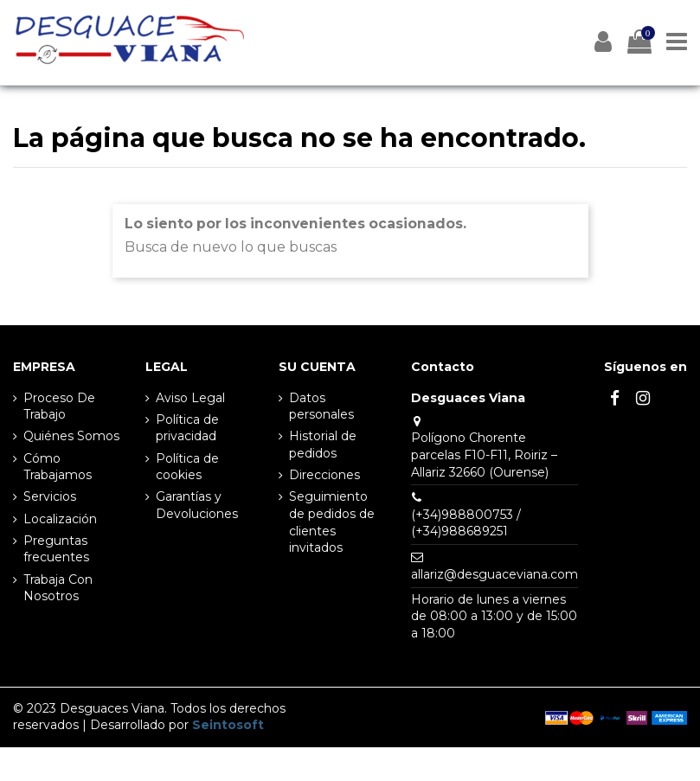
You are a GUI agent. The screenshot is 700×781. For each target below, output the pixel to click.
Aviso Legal (190, 398)
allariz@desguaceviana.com (494, 574)
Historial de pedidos (323, 445)
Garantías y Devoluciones (197, 505)
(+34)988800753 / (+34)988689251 (466, 523)
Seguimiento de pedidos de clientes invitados (332, 522)
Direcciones (324, 475)
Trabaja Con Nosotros (58, 588)
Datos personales (321, 407)
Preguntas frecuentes (56, 549)
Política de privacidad (187, 428)
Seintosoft (228, 725)
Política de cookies (187, 467)
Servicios (50, 496)
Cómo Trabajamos (58, 467)
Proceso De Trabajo (59, 407)
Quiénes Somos (71, 436)
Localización (60, 519)
